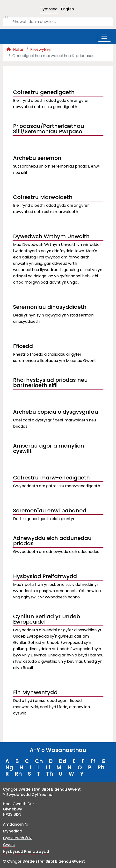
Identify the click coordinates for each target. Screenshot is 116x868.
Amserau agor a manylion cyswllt (49, 449)
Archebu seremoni (38, 158)
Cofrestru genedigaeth (44, 92)
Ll (48, 768)
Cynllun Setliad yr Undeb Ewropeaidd (47, 620)
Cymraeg (49, 9)
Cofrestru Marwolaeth (43, 197)
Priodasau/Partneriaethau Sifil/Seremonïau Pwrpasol (49, 129)
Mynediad (13, 831)
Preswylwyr (41, 49)
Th (50, 774)
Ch (39, 761)
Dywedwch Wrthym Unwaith (51, 236)
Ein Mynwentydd (35, 692)
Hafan (15, 49)
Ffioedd (23, 346)
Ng (9, 768)
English (67, 9)
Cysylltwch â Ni (18, 838)
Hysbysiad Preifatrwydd (45, 576)
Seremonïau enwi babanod (50, 511)
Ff (93, 761)
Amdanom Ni (16, 824)
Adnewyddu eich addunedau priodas (52, 541)
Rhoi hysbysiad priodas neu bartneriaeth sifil (50, 383)
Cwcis (9, 845)
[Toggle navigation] (104, 37)
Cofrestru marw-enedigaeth (51, 478)
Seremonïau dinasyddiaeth (50, 307)
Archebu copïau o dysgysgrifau (56, 412)
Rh (18, 774)
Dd (63, 761)
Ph (101, 768)
